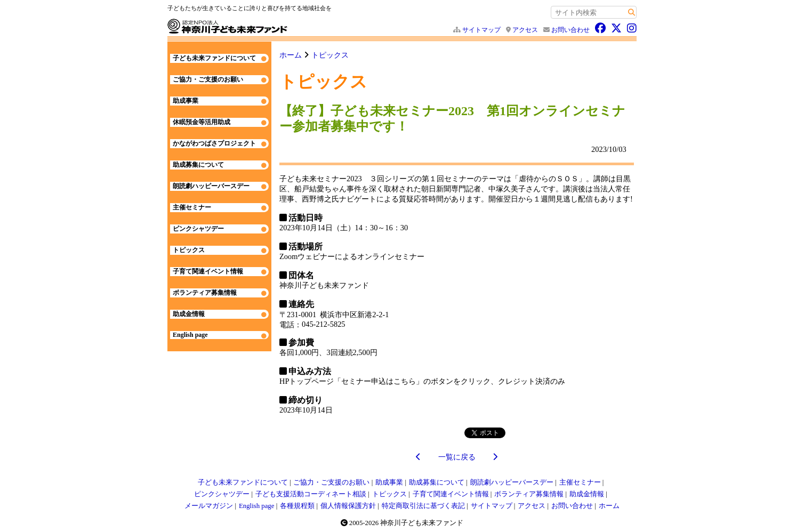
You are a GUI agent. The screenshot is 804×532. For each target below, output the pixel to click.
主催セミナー (192, 207)
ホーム (291, 55)
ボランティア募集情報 (205, 293)
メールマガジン (209, 506)
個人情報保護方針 (348, 506)
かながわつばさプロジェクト (214, 143)
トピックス (330, 55)
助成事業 (186, 101)
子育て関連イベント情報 (208, 271)
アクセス (525, 30)
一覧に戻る (457, 457)
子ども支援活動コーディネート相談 (311, 494)
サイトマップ (481, 30)
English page (190, 335)
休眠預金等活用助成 (202, 122)
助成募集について (198, 165)
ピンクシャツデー (198, 229)
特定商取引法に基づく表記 (423, 506)
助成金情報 (189, 314)
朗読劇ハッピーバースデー (211, 186)
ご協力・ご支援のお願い (208, 79)
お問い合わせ (570, 30)
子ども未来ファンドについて (214, 58)
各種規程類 (297, 506)
